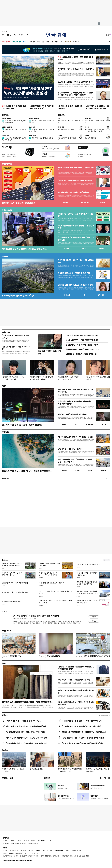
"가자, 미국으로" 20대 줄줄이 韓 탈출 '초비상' (15, 337)
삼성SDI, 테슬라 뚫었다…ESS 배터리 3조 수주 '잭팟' (76, 58)
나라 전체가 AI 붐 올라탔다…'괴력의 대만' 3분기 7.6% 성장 (97, 107)
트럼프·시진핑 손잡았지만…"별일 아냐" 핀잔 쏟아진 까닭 (76, 227)
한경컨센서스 (67, 202)
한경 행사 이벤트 (7, 778)
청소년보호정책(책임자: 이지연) (74, 850)
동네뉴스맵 (67, 295)
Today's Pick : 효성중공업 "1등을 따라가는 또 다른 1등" (14, 139)
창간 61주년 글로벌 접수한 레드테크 (93, 656)
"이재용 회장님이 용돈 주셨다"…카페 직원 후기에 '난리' (82, 721)
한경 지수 (85, 202)
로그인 (108, 35)
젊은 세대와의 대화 (36, 769)
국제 (61, 42)
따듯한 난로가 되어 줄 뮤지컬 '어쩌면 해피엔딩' (22, 425)
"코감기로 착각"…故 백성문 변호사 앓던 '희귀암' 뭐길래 (42, 378)
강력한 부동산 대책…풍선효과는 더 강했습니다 (13, 770)
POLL (4, 612)
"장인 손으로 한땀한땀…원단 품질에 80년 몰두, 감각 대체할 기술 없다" (76, 668)
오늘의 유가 (32, 127)
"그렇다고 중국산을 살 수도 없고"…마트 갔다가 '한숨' (82, 726)
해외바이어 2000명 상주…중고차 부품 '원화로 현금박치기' (56, 592)
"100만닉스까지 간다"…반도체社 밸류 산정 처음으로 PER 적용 (56, 602)
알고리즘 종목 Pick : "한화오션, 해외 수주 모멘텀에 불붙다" (14, 122)
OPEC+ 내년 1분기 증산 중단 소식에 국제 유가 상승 (42, 130)
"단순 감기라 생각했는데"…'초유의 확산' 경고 (82, 349)
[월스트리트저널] (15, 35)
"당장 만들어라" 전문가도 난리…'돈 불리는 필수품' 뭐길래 (83, 738)
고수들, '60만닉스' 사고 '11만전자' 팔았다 (14, 130)
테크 (57, 42)
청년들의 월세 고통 (90, 138)
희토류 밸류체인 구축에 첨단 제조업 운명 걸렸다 (70, 122)
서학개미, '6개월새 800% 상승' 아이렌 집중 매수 (41, 122)
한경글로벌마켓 (17, 42)
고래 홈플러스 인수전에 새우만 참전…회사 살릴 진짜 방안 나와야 (95, 130)
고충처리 (19, 841)
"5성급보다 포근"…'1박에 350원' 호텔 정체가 (82, 340)
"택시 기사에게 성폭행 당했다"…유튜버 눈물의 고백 (69, 378)
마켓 (102, 202)
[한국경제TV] (9, 35)
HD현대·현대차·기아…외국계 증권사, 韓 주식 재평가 (76, 169)
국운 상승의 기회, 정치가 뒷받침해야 (67, 139)
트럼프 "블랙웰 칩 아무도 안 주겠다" (88, 565)
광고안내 (26, 841)
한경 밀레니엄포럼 (49, 656)
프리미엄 (69, 42)
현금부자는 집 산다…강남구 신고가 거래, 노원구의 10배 (76, 261)
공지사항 (47, 778)
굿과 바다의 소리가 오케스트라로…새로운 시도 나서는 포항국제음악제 (76, 403)
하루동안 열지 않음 (101, 50)
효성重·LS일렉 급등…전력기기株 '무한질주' (74, 192)
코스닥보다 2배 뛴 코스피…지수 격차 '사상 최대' (87, 602)
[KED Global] (21, 35)
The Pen (5, 750)
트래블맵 (64, 471)
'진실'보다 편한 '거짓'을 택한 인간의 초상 (73, 414)
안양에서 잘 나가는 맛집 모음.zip (70, 449)
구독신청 (12, 841)
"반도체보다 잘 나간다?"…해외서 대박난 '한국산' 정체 (26, 732)
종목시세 (84, 249)
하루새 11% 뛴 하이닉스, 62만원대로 (18, 203)
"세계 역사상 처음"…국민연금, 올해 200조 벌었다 (24, 721)
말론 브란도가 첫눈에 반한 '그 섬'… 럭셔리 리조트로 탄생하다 (28, 471)
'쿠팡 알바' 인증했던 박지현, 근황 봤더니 (49, 352)
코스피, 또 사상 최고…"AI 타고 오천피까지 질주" (75, 82)
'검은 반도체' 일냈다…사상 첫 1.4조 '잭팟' (16, 348)
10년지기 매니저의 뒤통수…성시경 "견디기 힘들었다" (13, 378)
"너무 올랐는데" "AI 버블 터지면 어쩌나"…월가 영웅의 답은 (76, 239)
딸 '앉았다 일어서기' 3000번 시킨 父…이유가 (82, 345)
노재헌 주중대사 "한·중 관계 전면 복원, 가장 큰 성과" (42, 107)
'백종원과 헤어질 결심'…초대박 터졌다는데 (81, 354)
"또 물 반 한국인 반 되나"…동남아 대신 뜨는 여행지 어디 (27, 743)
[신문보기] (3, 35)
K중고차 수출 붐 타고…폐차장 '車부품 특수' (70, 107)
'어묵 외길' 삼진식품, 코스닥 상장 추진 (52, 583)
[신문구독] (27, 35)
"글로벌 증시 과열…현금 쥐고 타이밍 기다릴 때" (75, 181)
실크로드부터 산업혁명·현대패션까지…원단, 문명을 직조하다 (27, 702)
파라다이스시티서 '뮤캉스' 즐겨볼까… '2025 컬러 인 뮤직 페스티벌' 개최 (76, 461)
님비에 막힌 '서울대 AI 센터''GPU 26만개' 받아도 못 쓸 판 (28, 91)
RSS (44, 850)
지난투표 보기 (94, 621)
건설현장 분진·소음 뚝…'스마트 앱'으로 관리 (74, 273)
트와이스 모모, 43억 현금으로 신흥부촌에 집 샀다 (75, 285)
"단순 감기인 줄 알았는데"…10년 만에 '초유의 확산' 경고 (83, 743)
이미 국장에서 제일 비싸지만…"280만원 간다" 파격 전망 (26, 738)
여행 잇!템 (103, 471)
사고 (109, 778)
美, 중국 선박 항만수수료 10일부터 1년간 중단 (87, 574)
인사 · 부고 (103, 778)
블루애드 (34, 841)
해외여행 (90, 471)
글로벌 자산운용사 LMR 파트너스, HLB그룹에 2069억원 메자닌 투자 (87, 593)
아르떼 (4, 386)
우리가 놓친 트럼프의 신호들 (66, 129)
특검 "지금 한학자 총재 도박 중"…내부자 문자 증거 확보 (48, 574)
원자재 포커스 (32, 136)
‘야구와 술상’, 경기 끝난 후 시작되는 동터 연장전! (75, 437)
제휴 (11, 850)
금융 (43, 42)
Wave (4, 663)
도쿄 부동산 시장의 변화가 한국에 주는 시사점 (97, 770)
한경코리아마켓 (6, 42)
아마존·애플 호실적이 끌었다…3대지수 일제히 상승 (24, 249)
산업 (47, 42)
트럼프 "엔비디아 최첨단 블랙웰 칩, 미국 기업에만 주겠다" (87, 583)
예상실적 (66, 249)
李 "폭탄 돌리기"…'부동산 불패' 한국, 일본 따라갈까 (36, 616)
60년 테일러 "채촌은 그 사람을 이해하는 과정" (74, 680)
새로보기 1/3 (106, 560)
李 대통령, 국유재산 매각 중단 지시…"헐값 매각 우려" (76, 70)
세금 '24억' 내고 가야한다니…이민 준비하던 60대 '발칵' (26, 726)
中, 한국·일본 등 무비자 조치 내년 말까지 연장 (14, 107)
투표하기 (94, 617)
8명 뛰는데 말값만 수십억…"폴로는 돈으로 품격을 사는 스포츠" (76, 703)
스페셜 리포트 (6, 631)
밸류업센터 (101, 295)
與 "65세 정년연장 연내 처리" (11, 602)
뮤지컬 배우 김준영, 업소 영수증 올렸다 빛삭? (98, 378)
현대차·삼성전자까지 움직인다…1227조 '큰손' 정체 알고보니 (84, 732)
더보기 (75, 42)
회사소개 (5, 841)
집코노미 (25, 42)
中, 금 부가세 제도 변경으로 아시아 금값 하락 (50, 565)
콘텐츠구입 (16, 850)
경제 (38, 42)
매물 (84, 295)
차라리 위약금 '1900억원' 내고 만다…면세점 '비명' (12, 574)
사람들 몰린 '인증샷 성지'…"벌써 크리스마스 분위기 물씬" (12, 565)
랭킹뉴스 (5, 715)
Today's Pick (5, 136)
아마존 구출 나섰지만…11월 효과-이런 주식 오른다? (75, 215)
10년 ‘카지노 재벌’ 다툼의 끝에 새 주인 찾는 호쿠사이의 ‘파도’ (75, 391)
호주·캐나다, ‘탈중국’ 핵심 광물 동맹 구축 (41, 139)
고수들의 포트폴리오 (34, 118)
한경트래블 (6, 432)
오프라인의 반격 (11, 656)
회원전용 (5, 115)
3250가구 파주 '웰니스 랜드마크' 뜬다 (19, 295)
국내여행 (77, 471)
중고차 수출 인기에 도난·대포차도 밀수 (15, 592)
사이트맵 (31, 850)
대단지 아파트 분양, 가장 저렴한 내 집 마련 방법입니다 (70, 770)
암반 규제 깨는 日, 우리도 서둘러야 (94, 122)
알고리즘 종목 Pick (7, 118)
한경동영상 (6, 478)
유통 (52, 42)
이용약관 (49, 850)
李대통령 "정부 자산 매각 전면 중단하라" (15, 583)
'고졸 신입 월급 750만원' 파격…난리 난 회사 (82, 335)
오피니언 (33, 42)
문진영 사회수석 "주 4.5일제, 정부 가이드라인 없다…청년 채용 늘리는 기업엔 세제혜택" (75, 94)
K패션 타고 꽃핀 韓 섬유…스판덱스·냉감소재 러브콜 (76, 691)
